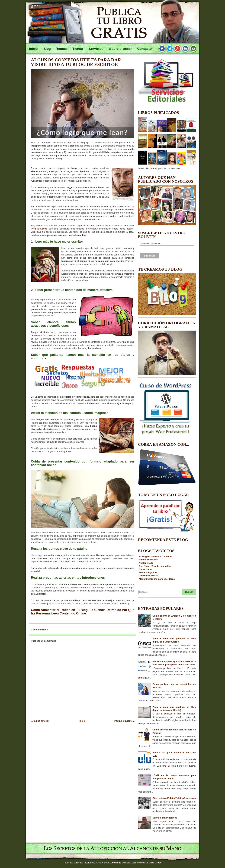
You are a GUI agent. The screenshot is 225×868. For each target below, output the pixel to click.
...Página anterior (40, 721)
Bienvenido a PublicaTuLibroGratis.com (174, 798)
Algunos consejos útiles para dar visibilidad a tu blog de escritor (76, 62)
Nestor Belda (146, 563)
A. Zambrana (114, 863)
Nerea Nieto (145, 569)
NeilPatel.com (39, 229)
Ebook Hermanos (148, 560)
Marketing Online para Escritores (157, 579)
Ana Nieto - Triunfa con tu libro (156, 566)
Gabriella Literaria (149, 576)
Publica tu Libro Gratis (149, 863)
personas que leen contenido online (67, 235)
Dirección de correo (150, 244)
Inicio (82, 721)
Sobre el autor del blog (165, 818)
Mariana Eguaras (148, 572)
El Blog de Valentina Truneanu (155, 556)
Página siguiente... (124, 721)
